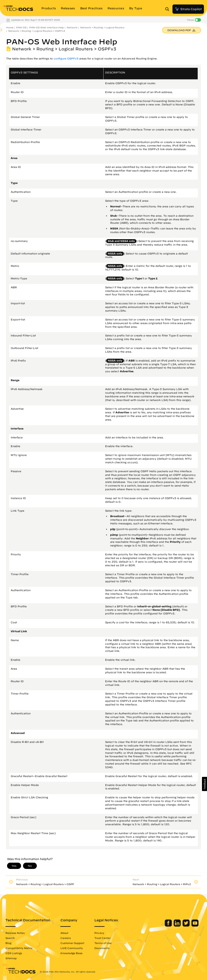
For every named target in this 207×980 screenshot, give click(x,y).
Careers (66, 938)
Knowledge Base (71, 953)
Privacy (99, 933)
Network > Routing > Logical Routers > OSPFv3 (37, 31)
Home (10, 27)
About (64, 933)
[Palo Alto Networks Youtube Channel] (195, 926)
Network (72, 27)
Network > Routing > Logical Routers (102, 27)
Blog (8, 943)
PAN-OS (21, 27)
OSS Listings (14, 953)
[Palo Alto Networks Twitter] (186, 926)
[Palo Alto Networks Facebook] (169, 926)
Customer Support (72, 943)
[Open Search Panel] (168, 9)
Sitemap (11, 958)
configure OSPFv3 (66, 59)
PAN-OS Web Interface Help (47, 27)
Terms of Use (103, 943)
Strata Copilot (188, 9)
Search (10, 938)
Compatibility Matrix (19, 948)
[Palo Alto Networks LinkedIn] (178, 926)
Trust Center (102, 938)
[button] (204, 784)
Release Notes (15, 933)
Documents (102, 948)
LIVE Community (72, 948)
